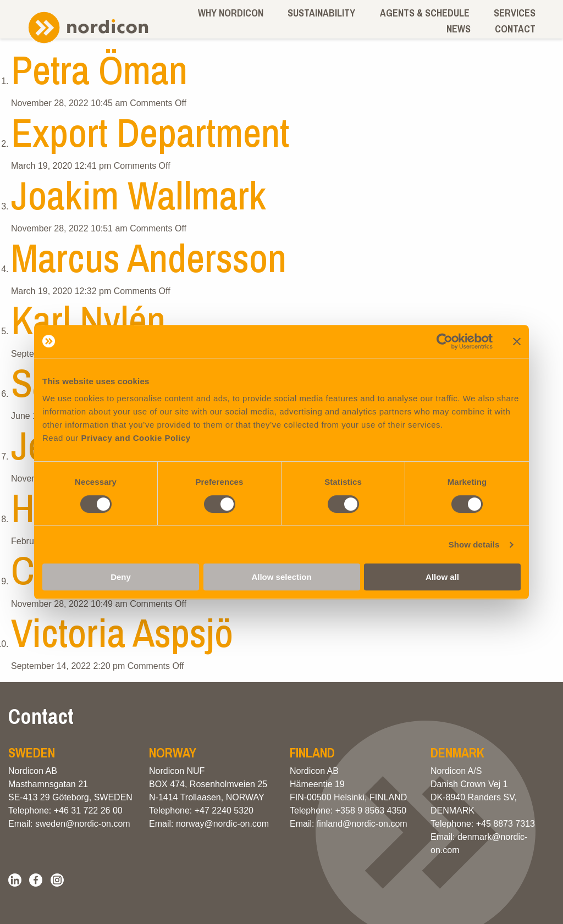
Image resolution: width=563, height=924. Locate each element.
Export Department (150, 132)
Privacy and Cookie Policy (136, 438)
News (459, 29)
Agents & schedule (425, 13)
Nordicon (88, 28)
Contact (515, 29)
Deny (121, 577)
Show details (474, 544)
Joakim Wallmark (139, 195)
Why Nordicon (231, 13)
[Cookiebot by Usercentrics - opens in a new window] (445, 341)
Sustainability (321, 13)
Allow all (442, 577)
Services (515, 13)
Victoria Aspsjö (122, 632)
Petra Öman (99, 70)
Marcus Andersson (149, 258)
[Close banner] (517, 341)
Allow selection (281, 577)
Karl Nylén (88, 320)
